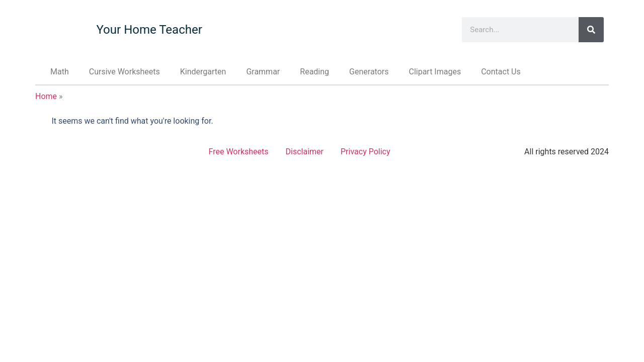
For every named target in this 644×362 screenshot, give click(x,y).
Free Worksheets (239, 152)
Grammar (263, 72)
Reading (314, 72)
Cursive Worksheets (125, 72)
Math (60, 72)
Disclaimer (305, 152)
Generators (369, 72)
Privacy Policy (366, 152)
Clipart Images (435, 72)
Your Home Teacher (149, 30)
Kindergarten (203, 72)
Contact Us (501, 72)
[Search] (591, 30)
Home (46, 96)
